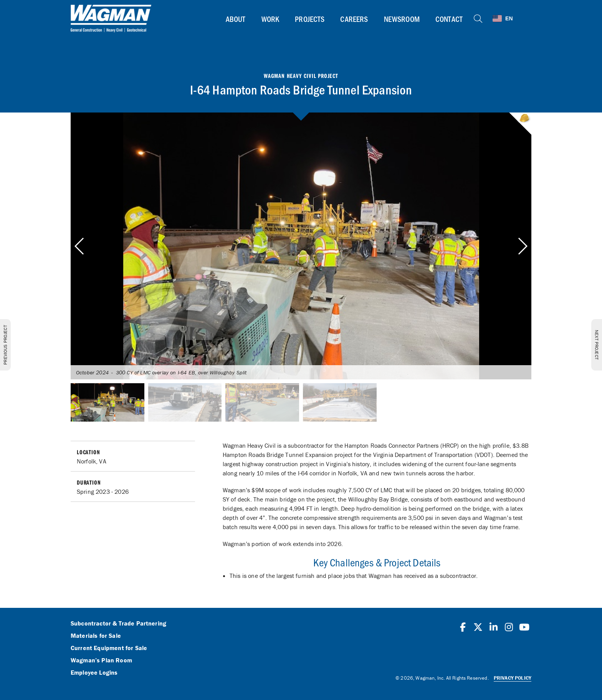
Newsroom (402, 19)
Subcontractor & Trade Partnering (118, 624)
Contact (449, 19)
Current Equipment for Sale (109, 648)
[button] (522, 246)
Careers (354, 19)
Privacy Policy (513, 678)
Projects (310, 19)
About (236, 19)
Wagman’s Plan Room (101, 660)
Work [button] (270, 19)
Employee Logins (94, 673)
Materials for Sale (96, 636)
